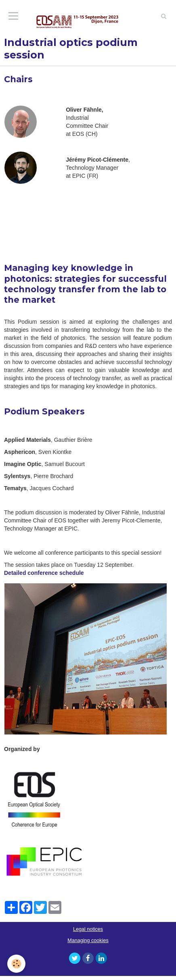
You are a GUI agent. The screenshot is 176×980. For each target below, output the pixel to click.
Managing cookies (88, 940)
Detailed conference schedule (44, 573)
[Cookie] (16, 964)
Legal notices (88, 929)
